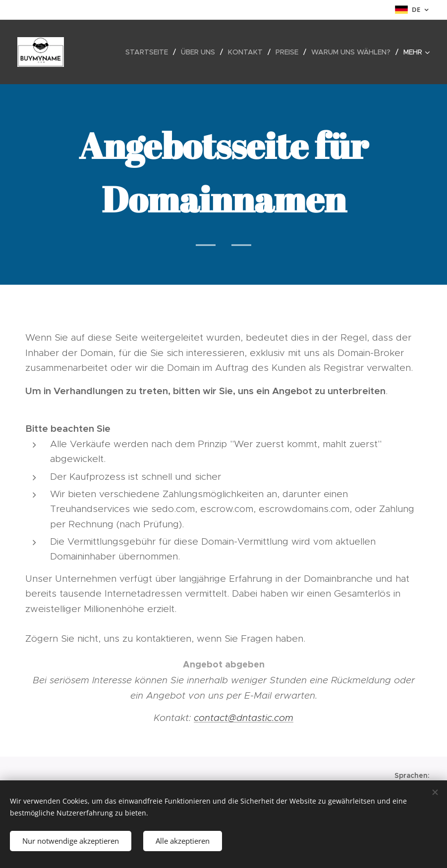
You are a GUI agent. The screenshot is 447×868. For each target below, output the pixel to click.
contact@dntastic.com (244, 718)
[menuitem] (149, 52)
